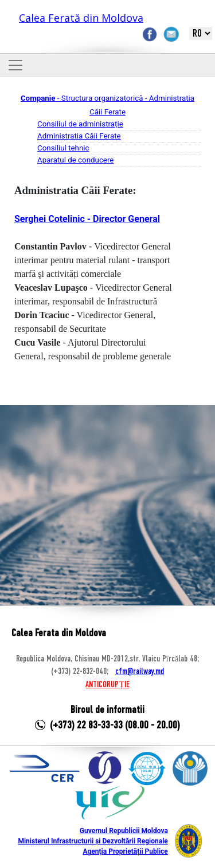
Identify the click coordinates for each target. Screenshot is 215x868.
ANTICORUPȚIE (107, 685)
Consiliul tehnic (63, 148)
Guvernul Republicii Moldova (124, 831)
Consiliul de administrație (80, 124)
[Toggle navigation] (15, 65)
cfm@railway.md (140, 672)
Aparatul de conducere (75, 160)
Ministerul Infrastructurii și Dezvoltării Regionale (93, 841)
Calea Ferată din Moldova (81, 18)
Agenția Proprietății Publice (125, 851)
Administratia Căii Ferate (79, 136)
